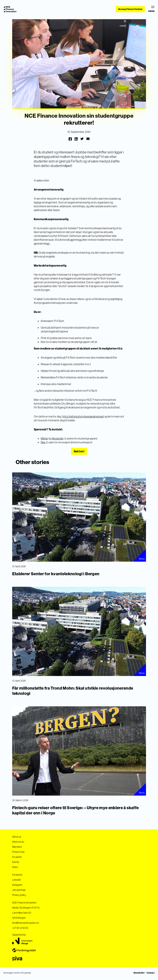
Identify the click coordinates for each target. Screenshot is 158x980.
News (15, 867)
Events (16, 862)
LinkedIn (17, 880)
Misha (44, 438)
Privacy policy (19, 895)
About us (17, 837)
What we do (18, 842)
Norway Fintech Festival (130, 9)
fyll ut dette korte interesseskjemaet (83, 416)
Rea (43, 442)
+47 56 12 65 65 (20, 928)
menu (151, 9)
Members (17, 847)
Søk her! (79, 451)
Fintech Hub (18, 852)
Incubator (17, 857)
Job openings (19, 890)
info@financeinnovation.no (26, 923)
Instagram (17, 885)
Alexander (58, 438)
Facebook (17, 875)
